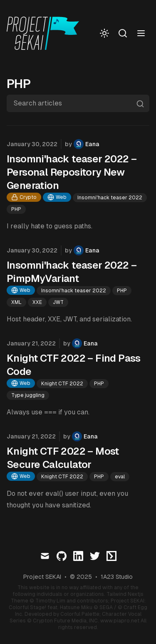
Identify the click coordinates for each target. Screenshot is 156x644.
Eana (92, 144)
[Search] (123, 33)
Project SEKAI (42, 577)
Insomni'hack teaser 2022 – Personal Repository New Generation (72, 172)
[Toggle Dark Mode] (104, 33)
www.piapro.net (120, 621)
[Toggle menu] (141, 33)
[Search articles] (78, 103)
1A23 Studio (117, 577)
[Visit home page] (45, 33)
